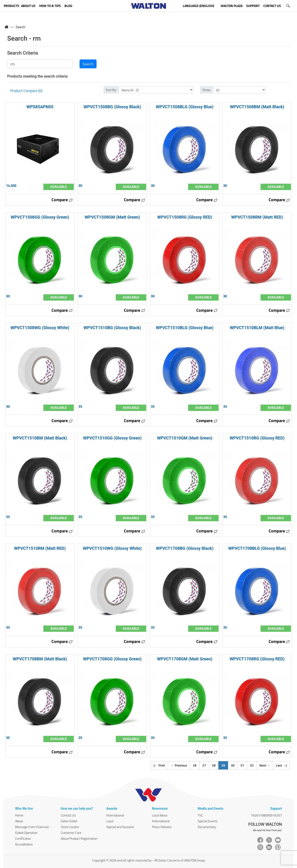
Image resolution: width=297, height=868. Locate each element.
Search (21, 27)
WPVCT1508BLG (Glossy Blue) (185, 107)
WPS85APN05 (40, 107)
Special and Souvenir (120, 827)
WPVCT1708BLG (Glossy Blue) (257, 548)
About (19, 821)
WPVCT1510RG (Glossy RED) (257, 438)
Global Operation (26, 833)
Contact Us (68, 815)
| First (159, 765)
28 (214, 765)
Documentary (207, 827)
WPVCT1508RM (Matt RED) (257, 217)
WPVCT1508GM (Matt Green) (112, 217)
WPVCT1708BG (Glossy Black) (185, 548)
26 (195, 765)
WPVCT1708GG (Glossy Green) (112, 659)
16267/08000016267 (266, 815)
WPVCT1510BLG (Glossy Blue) (185, 328)
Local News (160, 815)
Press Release (162, 827)
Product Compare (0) (26, 91)
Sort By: (111, 90)
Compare (62, 200)
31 (242, 765)
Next (265, 765)
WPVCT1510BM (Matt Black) (40, 438)
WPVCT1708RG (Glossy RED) (257, 659)
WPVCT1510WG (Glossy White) (112, 548)
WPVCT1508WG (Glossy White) (40, 328)
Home (19, 815)
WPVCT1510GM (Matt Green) (185, 438)
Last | (281, 765)
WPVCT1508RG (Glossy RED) (185, 217)
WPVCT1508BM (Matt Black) (257, 107)
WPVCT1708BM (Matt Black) (40, 659)
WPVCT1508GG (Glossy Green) (40, 217)
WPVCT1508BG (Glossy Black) (112, 107)
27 (204, 765)
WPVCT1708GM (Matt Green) (185, 659)
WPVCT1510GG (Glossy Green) (112, 438)
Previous (179, 765)
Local (110, 821)
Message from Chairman (32, 827)
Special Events (208, 821)
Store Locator (70, 827)
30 (233, 765)
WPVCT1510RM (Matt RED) (40, 548)
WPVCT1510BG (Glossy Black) (112, 328)
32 (252, 765)
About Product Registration (79, 838)
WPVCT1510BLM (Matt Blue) (257, 328)
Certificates (23, 838)
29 (225, 765)
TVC (200, 815)
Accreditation (24, 844)
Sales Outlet (69, 821)
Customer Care (71, 833)
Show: (207, 90)
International (115, 815)
